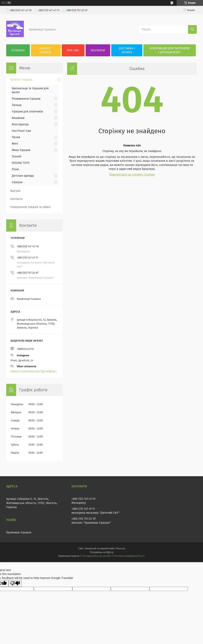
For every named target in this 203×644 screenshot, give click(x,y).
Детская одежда (23, 176)
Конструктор (20, 124)
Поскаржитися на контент (96, 556)
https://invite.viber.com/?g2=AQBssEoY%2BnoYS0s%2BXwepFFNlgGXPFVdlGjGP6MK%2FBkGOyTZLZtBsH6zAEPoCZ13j (34, 371)
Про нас (73, 50)
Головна (18, 50)
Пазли (16, 137)
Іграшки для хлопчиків (27, 112)
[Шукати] (192, 29)
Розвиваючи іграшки (26, 99)
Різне (15, 169)
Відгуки (15, 191)
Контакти (98, 50)
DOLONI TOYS (21, 163)
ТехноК (16, 156)
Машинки (18, 118)
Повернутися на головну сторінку (132, 175)
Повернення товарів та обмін (30, 207)
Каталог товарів (45, 50)
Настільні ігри (21, 131)
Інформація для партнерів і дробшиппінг (170, 50)
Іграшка (17, 182)
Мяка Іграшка (21, 150)
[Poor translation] (15, 583)
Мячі (15, 144)
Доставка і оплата (127, 50)
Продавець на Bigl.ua (101, 552)
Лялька (17, 105)
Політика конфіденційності (129, 556)
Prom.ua (120, 549)
